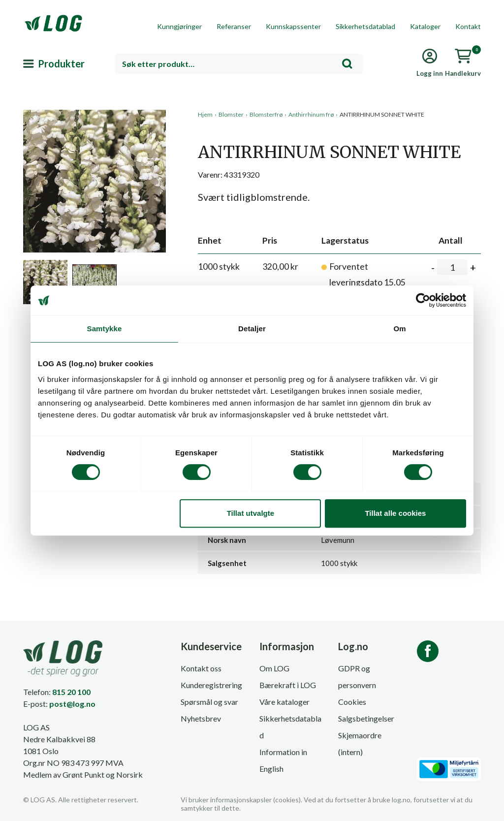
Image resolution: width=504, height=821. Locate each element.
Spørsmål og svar (209, 702)
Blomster (231, 114)
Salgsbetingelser (366, 718)
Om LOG (274, 668)
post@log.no (72, 704)
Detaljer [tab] (252, 329)
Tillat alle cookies (395, 513)
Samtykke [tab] (105, 329)
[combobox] (239, 64)
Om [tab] (399, 329)
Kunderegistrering (211, 685)
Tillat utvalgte (251, 513)
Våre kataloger (284, 702)
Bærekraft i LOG (288, 685)
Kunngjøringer (179, 26)
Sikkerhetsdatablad (365, 26)
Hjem (205, 114)
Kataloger (425, 26)
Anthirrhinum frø (311, 114)
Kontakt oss (201, 668)
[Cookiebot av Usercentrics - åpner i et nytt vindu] (423, 300)
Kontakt (468, 26)
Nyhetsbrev (201, 718)
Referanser (234, 26)
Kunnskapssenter (293, 26)
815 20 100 (71, 692)
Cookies (352, 702)
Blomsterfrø (266, 114)
